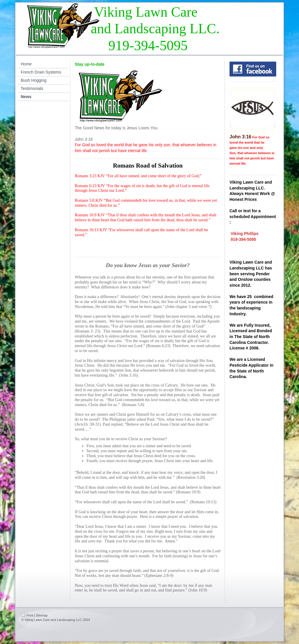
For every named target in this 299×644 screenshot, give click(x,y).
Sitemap (42, 615)
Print (27, 615)
